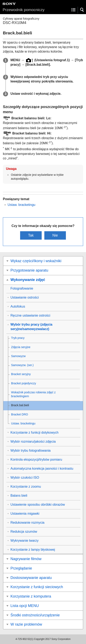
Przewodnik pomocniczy (24, 10)
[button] (82, 10)
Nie (55, 235)
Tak (31, 235)
